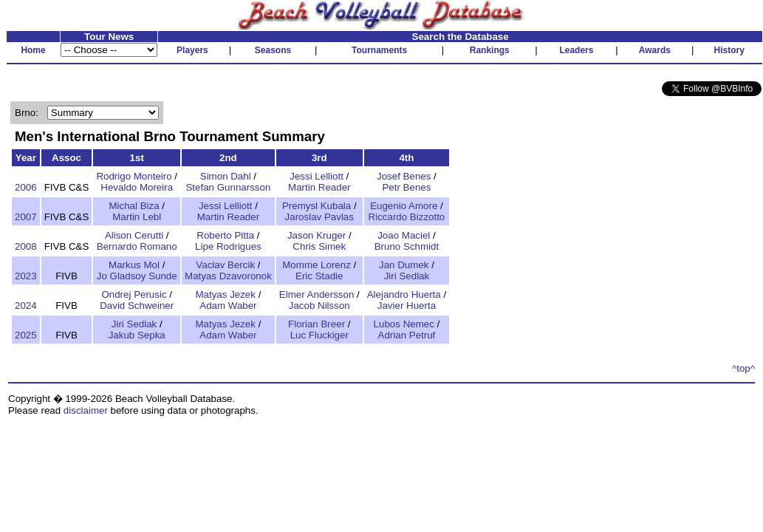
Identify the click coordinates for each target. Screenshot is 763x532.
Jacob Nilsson (319, 306)
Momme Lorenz (317, 265)
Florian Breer (317, 324)
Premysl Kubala (317, 206)
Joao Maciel (404, 235)
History (729, 50)
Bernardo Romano (137, 246)
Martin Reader (319, 187)
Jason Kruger (317, 235)
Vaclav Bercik (225, 265)
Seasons (273, 50)
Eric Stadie (319, 276)
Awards (655, 50)
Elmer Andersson (317, 294)
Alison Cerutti (134, 235)
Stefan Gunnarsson (228, 187)
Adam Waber (228, 306)
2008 (26, 246)
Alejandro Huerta (404, 294)
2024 (26, 306)
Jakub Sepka (137, 335)
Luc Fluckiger (319, 335)
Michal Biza (134, 206)
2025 (26, 335)
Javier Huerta (407, 306)
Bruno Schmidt (407, 246)
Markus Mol (134, 265)
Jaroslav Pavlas (319, 217)
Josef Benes (404, 176)
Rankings (490, 50)
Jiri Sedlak (407, 276)
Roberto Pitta (225, 235)
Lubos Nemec (404, 324)
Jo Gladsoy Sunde (137, 276)
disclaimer (86, 410)
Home (33, 50)
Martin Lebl (137, 217)
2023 (26, 276)
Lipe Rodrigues (228, 246)
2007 (26, 217)
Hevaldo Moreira (137, 187)
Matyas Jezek (225, 294)
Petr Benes (406, 187)
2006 (26, 187)
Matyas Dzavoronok (228, 276)
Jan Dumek (404, 265)
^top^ (743, 368)
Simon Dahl (226, 176)
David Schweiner (137, 306)
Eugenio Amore (404, 206)
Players (192, 50)
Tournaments (379, 50)
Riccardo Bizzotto (407, 217)
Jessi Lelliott (317, 176)
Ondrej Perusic (134, 294)
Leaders (576, 50)
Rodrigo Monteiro (134, 176)
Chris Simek (319, 246)
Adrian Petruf (407, 335)
